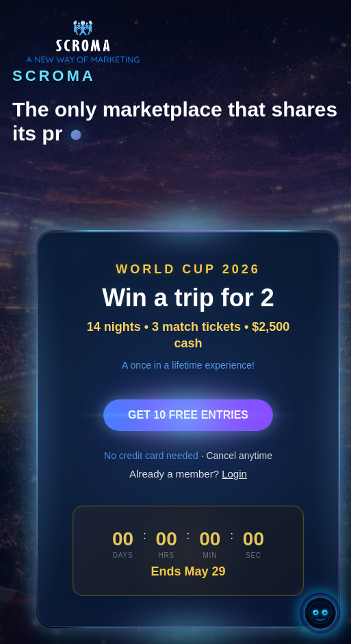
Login (234, 474)
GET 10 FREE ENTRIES (188, 415)
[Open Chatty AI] (320, 613)
